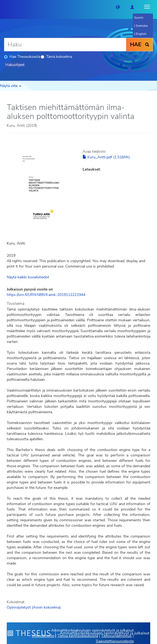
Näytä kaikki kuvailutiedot (28, 277)
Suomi (139, 18)
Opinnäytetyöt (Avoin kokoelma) (34, 607)
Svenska (142, 26)
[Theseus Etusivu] (4, 7)
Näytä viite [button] (11, 86)
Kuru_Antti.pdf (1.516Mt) (106, 157)
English (141, 34)
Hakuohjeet (15, 65)
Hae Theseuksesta (22, 57)
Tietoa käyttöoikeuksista (78, 636)
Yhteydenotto (43, 636)
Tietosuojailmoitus (116, 636)
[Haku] (65, 45)
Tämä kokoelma (56, 57)
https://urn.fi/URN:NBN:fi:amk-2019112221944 (46, 295)
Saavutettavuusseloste (115, 641)
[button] (118, 7)
